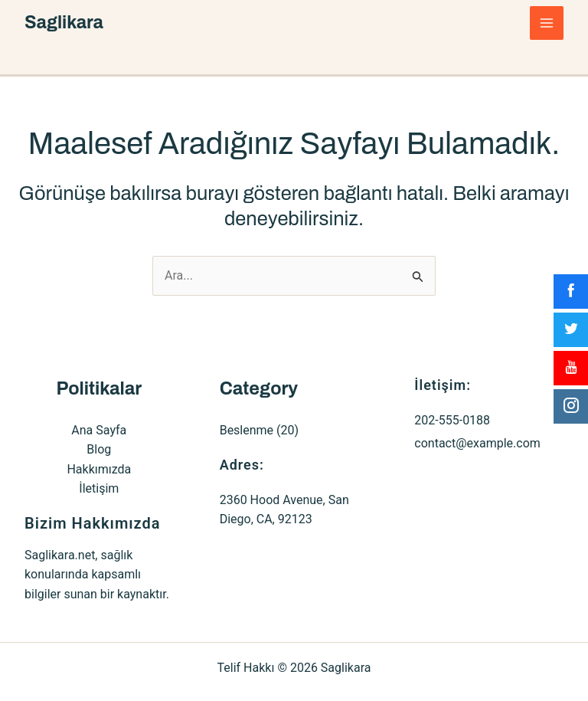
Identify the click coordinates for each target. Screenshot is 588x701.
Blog (99, 449)
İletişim (99, 488)
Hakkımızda (99, 469)
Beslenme (247, 430)
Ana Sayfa (99, 430)
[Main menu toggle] (547, 23)
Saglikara (65, 23)
